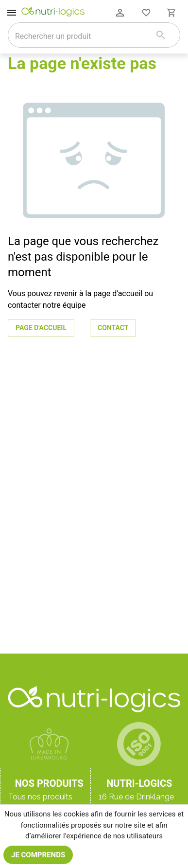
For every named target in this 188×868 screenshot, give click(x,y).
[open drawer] (12, 13)
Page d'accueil (41, 328)
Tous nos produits (40, 797)
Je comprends (38, 855)
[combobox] (82, 36)
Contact (113, 328)
